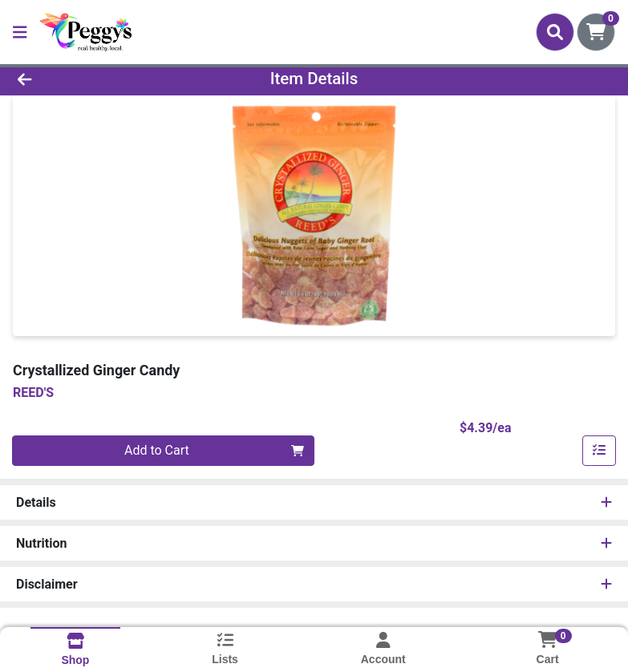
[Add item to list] (599, 451)
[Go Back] (88, 79)
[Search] (555, 32)
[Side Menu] (20, 32)
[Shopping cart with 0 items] (596, 32)
